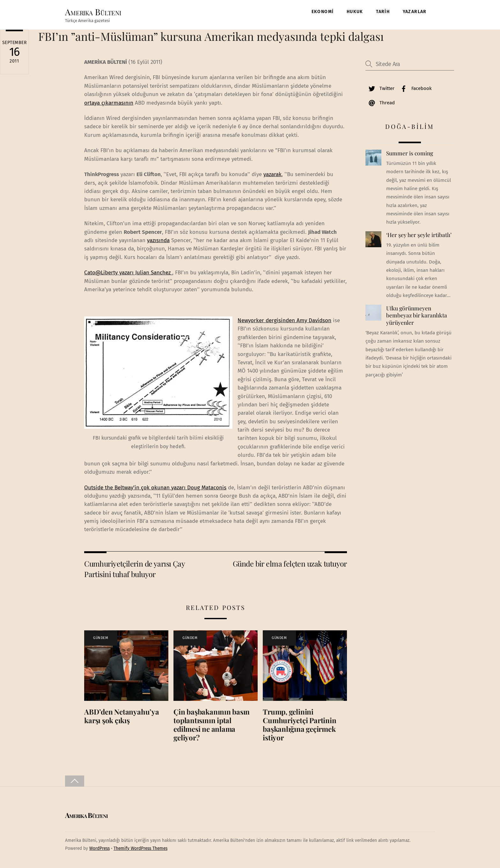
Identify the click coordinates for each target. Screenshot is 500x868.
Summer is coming (410, 154)
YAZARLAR (415, 12)
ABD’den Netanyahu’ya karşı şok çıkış (122, 717)
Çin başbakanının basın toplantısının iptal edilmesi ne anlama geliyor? (212, 725)
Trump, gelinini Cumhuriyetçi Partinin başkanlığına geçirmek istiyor (299, 725)
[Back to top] (75, 782)
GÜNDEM (101, 638)
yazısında (158, 241)
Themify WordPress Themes (140, 849)
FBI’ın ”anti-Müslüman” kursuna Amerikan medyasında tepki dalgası (211, 37)
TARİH (383, 12)
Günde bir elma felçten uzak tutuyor (290, 564)
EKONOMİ (323, 12)
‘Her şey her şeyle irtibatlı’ (419, 235)
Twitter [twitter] (380, 89)
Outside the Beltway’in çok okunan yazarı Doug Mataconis (155, 488)
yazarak (272, 175)
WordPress (99, 849)
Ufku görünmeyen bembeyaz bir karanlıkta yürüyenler (417, 316)
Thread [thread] (380, 103)
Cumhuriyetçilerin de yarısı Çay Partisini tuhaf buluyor (134, 569)
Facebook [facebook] (415, 89)
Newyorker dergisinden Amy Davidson (284, 321)
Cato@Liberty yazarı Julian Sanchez (128, 273)
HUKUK (355, 12)
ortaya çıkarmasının (109, 103)
